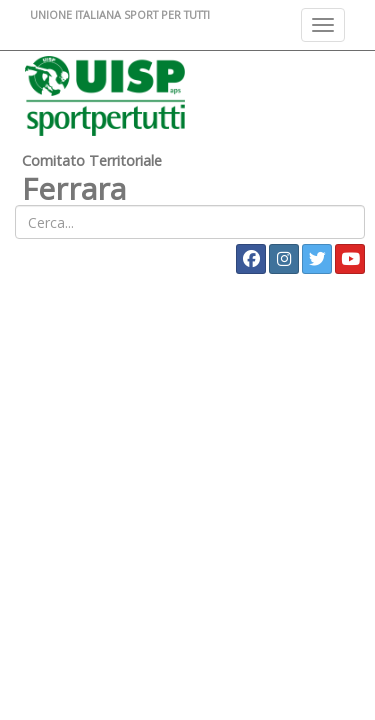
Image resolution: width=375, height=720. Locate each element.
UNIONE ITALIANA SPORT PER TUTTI (120, 14)
